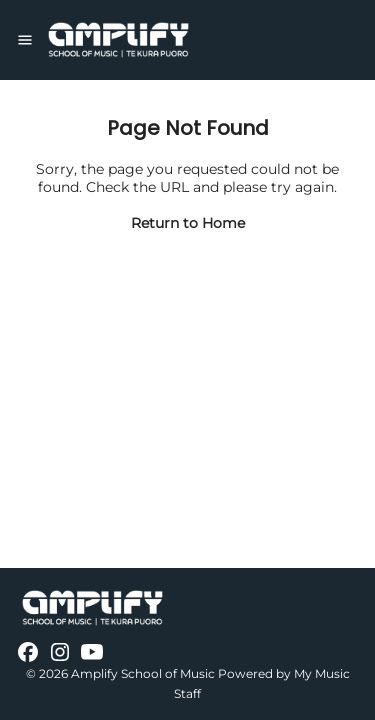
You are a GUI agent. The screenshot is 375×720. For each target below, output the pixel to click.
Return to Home (188, 223)
